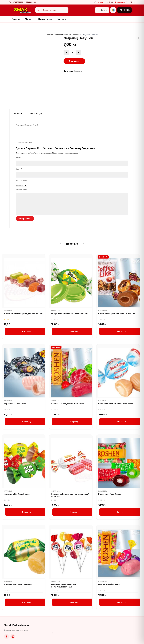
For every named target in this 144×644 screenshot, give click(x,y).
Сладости (59, 35)
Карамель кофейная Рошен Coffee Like (117, 313)
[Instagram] (13, 636)
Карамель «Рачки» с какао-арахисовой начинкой (70, 495)
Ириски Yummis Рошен (109, 584)
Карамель (77, 35)
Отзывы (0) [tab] (36, 114)
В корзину (74, 61)
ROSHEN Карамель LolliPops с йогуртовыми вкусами (65, 586)
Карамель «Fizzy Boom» (110, 494)
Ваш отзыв (22, 190)
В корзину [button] (27, 331)
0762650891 (31, 2)
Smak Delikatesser (17, 625)
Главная (16, 19)
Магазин (29, 19)
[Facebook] (7, 636)
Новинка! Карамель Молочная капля (116, 404)
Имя (18, 158)
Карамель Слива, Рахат (15, 404)
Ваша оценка (22, 181)
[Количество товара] (72, 52)
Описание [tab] (18, 114)
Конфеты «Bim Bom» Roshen (17, 494)
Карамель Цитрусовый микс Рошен (68, 404)
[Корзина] (124, 10)
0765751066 (18, 2)
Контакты (62, 19)
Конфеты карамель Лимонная (18, 584)
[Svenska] (113, 10)
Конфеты (68, 35)
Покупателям (45, 19)
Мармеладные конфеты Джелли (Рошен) (23, 313)
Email (19, 169)
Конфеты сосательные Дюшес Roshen (70, 313)
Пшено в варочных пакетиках (138, 40)
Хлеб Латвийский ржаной (141, 40)
